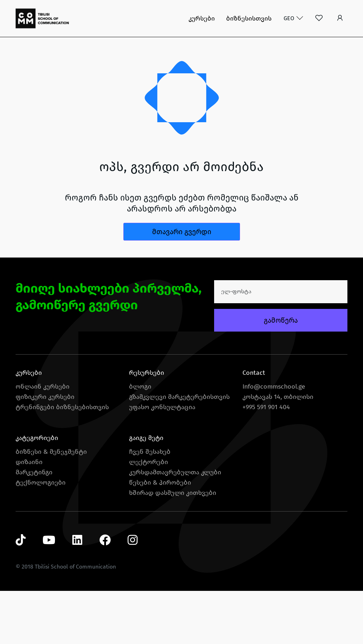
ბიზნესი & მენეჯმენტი (51, 452)
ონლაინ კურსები (43, 386)
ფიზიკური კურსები (45, 397)
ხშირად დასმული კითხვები (173, 493)
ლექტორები (149, 462)
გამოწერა (281, 320)
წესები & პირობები (160, 482)
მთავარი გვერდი (182, 232)
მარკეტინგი (34, 472)
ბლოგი (140, 386)
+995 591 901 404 (266, 407)
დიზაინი (29, 462)
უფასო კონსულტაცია (162, 407)
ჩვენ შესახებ (150, 452)
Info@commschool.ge (274, 386)
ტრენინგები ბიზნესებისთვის (62, 407)
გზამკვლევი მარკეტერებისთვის (179, 397)
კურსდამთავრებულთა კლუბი (175, 472)
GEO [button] (290, 18)
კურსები (202, 18)
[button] (340, 19)
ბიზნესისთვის (249, 18)
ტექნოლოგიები (41, 482)
